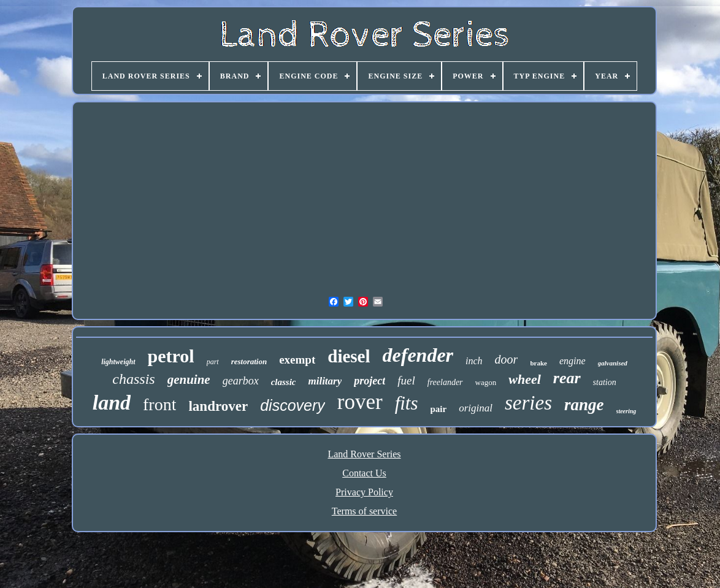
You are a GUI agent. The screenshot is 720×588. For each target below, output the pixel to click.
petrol (171, 356)
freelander (445, 382)
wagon (486, 382)
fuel (406, 380)
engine (573, 361)
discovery (293, 405)
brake (538, 363)
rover (360, 402)
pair (439, 409)
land (112, 403)
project (370, 381)
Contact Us (364, 473)
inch (474, 361)
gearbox (241, 381)
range (584, 405)
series (528, 403)
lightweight (118, 362)
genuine (189, 380)
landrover (218, 406)
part (213, 362)
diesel (349, 356)
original (476, 408)
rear (567, 378)
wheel (525, 379)
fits (407, 403)
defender (418, 355)
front (159, 404)
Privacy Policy (364, 492)
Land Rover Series (364, 454)
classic (284, 382)
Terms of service (364, 511)
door (507, 359)
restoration (249, 361)
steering (626, 411)
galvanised (613, 363)
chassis (133, 379)
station (605, 382)
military (325, 381)
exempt (297, 360)
